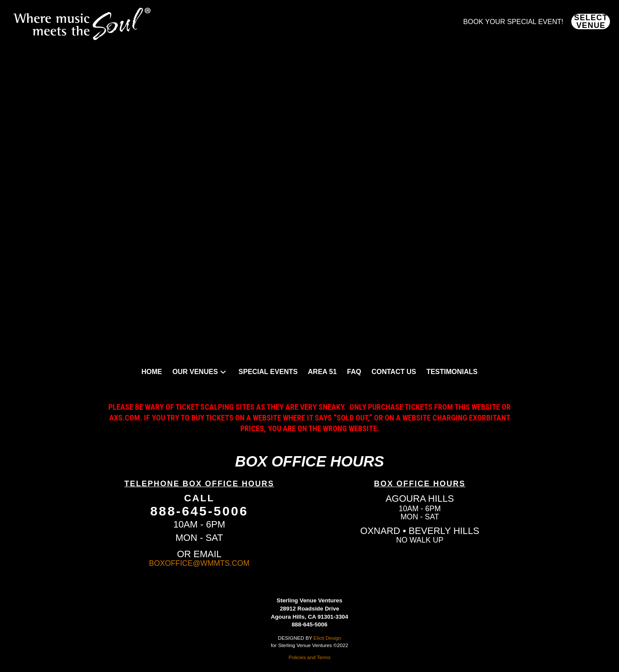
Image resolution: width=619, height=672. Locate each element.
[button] (591, 21)
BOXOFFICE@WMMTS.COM (199, 563)
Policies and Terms (309, 657)
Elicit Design (327, 638)
